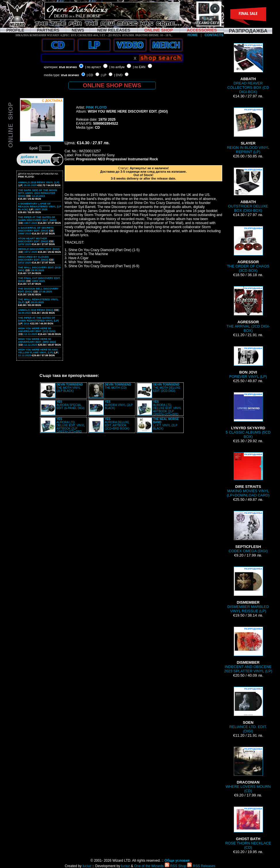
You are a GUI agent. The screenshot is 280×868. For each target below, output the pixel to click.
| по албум (117, 67)
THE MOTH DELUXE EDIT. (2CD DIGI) (167, 388)
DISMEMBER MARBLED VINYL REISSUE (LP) (248, 590)
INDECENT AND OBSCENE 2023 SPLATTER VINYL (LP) (248, 650)
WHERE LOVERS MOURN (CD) (248, 770)
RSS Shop (176, 866)
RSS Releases (201, 866)
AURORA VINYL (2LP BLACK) (119, 405)
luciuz (87, 866)
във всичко (68, 67)
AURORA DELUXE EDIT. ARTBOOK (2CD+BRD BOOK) (117, 424)
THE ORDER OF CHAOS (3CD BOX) (248, 249)
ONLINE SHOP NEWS (112, 85)
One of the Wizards (149, 866)
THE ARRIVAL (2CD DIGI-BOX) (248, 309)
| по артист (93, 67)
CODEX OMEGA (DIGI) (248, 532)
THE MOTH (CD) (118, 386)
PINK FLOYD (96, 107)
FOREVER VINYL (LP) (248, 362)
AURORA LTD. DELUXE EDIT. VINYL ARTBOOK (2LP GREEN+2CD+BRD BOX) (159, 410)
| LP (104, 75)
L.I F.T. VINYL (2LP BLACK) (166, 424)
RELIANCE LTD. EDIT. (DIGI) (248, 710)
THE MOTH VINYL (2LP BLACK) (70, 388)
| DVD (118, 75)
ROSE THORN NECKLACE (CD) (248, 828)
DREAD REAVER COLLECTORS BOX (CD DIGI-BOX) (248, 69)
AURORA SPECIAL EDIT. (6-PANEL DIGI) (70, 405)
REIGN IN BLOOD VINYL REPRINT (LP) (248, 131)
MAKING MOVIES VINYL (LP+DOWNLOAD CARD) (248, 475)
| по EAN (139, 67)
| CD (90, 75)
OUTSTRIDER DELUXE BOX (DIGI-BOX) (248, 190)
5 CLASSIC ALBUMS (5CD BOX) (248, 415)
